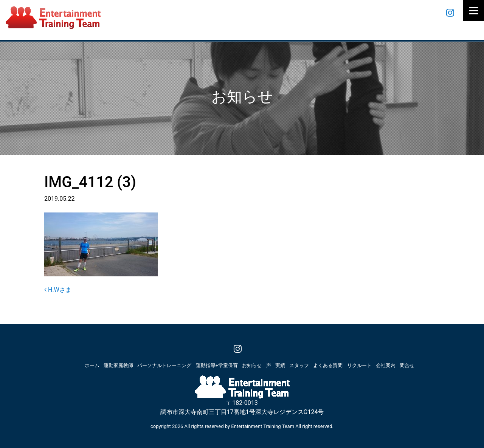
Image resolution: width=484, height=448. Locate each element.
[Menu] (474, 10)
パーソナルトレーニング (164, 365)
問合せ (407, 365)
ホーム (92, 365)
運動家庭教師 (118, 365)
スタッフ (299, 365)
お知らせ (252, 365)
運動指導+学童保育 (217, 365)
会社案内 (386, 365)
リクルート (359, 365)
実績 (280, 365)
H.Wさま (58, 290)
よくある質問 (328, 365)
